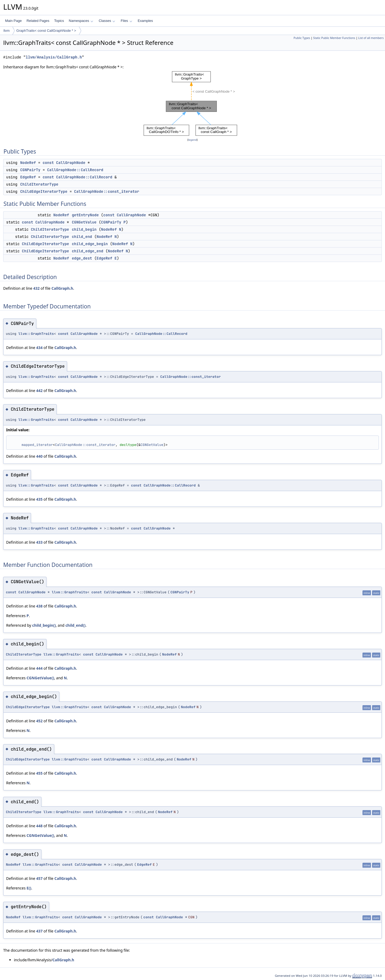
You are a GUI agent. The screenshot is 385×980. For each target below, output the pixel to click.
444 (39, 668)
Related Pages (38, 21)
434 (39, 348)
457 (39, 878)
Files (126, 21)
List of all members (371, 38)
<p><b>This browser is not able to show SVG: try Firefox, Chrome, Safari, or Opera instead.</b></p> (192, 103)
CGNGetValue (84, 222)
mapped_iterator (37, 445)
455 (39, 773)
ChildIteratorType (39, 184)
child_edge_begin (90, 244)
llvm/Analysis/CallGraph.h (54, 57)
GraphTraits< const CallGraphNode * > (46, 31)
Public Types (302, 38)
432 (36, 288)
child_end (82, 237)
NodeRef (28, 163)
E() (29, 888)
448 (39, 826)
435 (39, 499)
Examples (145, 21)
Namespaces (81, 21)
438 (39, 606)
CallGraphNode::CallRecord (75, 170)
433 (39, 542)
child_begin (84, 229)
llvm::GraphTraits (36, 334)
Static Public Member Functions (334, 38)
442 (39, 391)
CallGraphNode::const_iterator (107, 191)
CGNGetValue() (40, 678)
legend (192, 140)
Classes (107, 21)
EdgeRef (28, 177)
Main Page (13, 21)
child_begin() (44, 625)
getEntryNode (85, 215)
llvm (7, 31)
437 (39, 931)
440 (39, 456)
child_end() (76, 625)
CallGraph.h (62, 288)
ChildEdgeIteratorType (44, 191)
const (48, 163)
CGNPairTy (30, 170)
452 (39, 721)
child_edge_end (88, 251)
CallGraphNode (71, 163)
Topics (59, 21)
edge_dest (82, 258)
